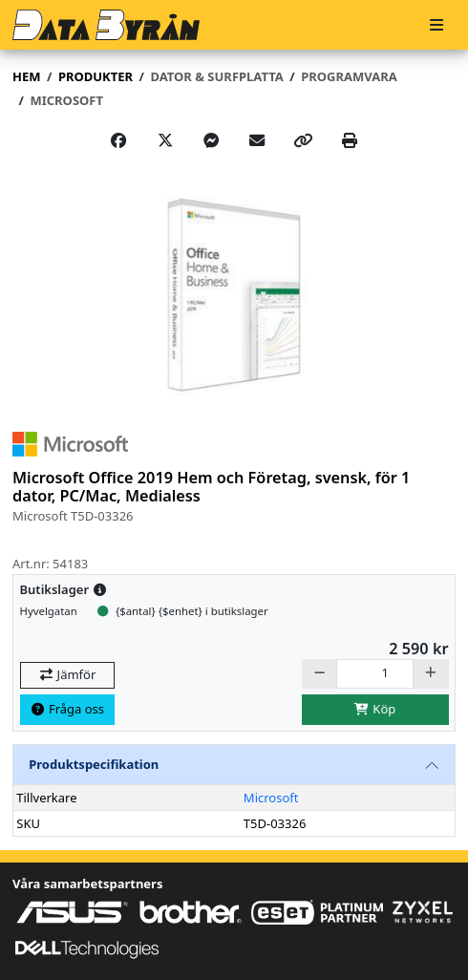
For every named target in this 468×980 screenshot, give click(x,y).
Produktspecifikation (94, 764)
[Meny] (436, 25)
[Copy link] (304, 140)
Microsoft (271, 798)
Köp (375, 709)
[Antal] (375, 674)
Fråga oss (67, 709)
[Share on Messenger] (211, 140)
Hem (26, 76)
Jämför (67, 674)
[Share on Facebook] (118, 140)
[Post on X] (165, 140)
